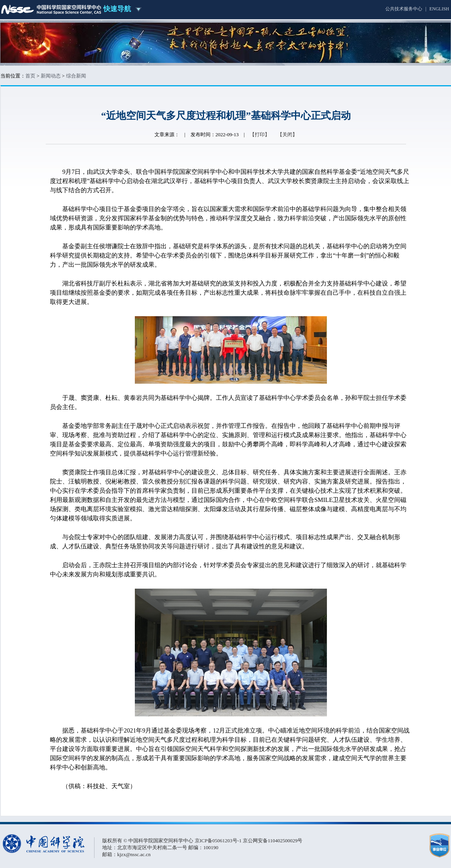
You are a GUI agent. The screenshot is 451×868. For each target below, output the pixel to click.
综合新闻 (76, 76)
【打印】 (260, 134)
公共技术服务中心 (404, 9)
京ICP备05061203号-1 (219, 841)
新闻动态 (51, 76)
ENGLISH (439, 9)
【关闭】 (287, 134)
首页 (30, 76)
